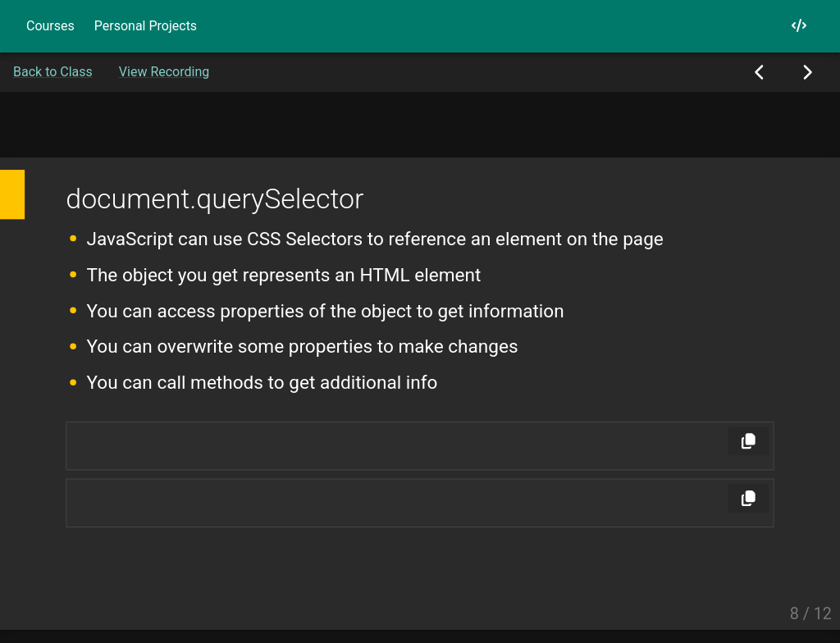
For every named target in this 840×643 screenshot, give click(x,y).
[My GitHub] (799, 26)
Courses (50, 26)
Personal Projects (146, 26)
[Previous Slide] (760, 72)
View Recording (164, 72)
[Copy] (748, 441)
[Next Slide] (807, 72)
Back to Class (53, 72)
